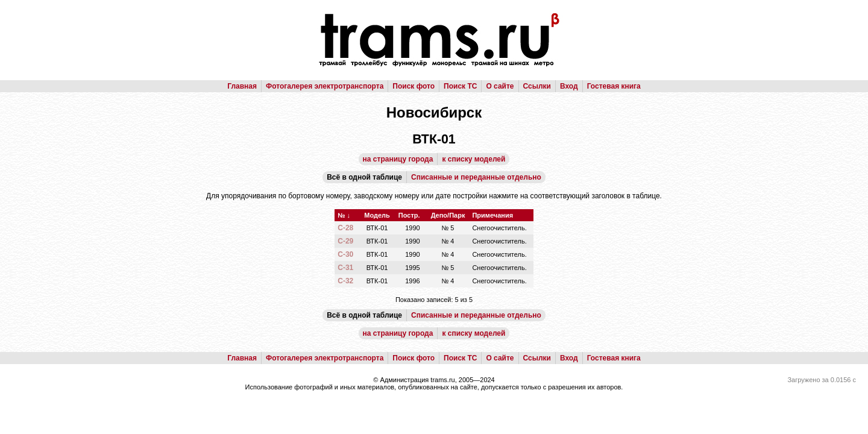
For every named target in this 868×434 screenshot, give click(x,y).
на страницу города (398, 159)
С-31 (345, 268)
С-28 (345, 228)
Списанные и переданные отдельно (476, 177)
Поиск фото (414, 86)
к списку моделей (473, 159)
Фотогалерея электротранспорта (325, 86)
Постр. (409, 215)
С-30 (345, 254)
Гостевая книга (614, 86)
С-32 (345, 281)
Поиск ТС (460, 86)
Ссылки (537, 86)
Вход (569, 86)
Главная (242, 86)
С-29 (345, 241)
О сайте (500, 86)
